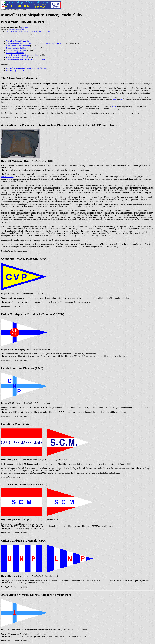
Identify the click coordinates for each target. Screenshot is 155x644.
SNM (114, 106)
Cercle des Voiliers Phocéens (18, 46)
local (114, 100)
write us (45, 31)
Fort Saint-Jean (7, 177)
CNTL (102, 106)
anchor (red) (20, 29)
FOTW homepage (12, 31)
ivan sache (25, 27)
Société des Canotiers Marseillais (25, 55)
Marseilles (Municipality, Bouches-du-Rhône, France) (28, 68)
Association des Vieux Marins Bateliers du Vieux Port (28, 60)
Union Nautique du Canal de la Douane (22, 48)
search (21, 31)
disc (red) (12, 29)
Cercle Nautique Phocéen (17, 50)
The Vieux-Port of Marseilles (18, 41)
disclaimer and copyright (32, 31)
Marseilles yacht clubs (15, 71)
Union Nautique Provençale (18, 57)
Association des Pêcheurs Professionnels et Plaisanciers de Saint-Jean (35, 43)
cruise (123, 100)
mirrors (51, 31)
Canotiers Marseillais (15, 53)
